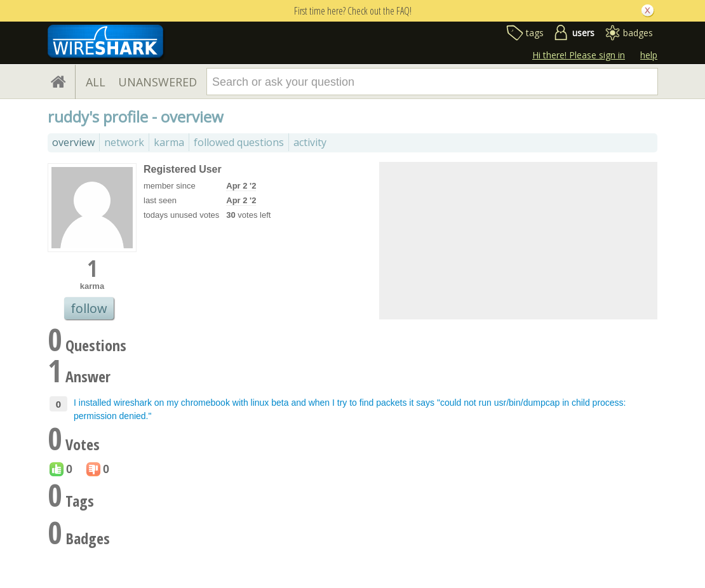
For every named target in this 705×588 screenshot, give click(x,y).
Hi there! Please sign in (579, 55)
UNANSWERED (158, 82)
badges (638, 33)
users (583, 33)
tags (535, 33)
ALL (96, 82)
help (649, 55)
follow (89, 308)
